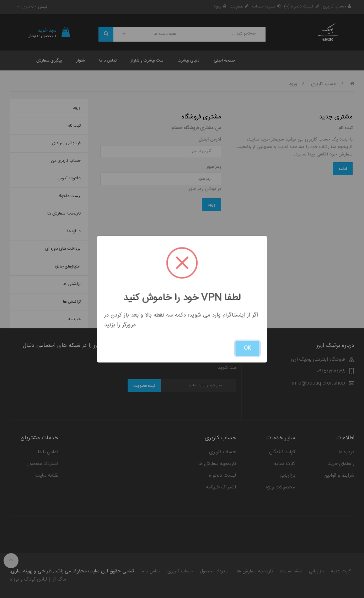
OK (247, 348)
